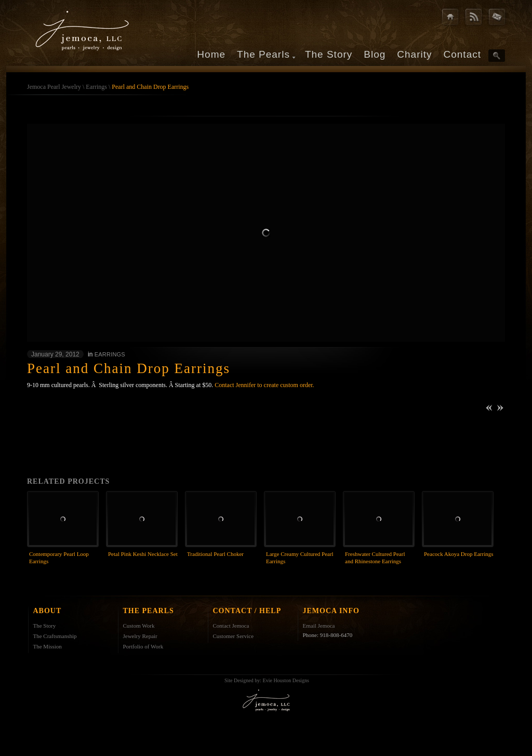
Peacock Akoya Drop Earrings (459, 554)
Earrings (96, 87)
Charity (414, 54)
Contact (462, 54)
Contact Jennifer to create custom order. (264, 385)
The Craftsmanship (55, 636)
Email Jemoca (319, 626)
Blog (375, 54)
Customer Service (234, 636)
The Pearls (263, 54)
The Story (329, 54)
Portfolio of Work (143, 646)
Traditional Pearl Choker (215, 554)
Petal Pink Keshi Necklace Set (143, 554)
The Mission (48, 646)
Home (211, 54)
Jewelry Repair (140, 636)
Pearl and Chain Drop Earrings (150, 87)
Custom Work (139, 626)
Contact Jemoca (231, 626)
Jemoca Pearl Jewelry (54, 87)
